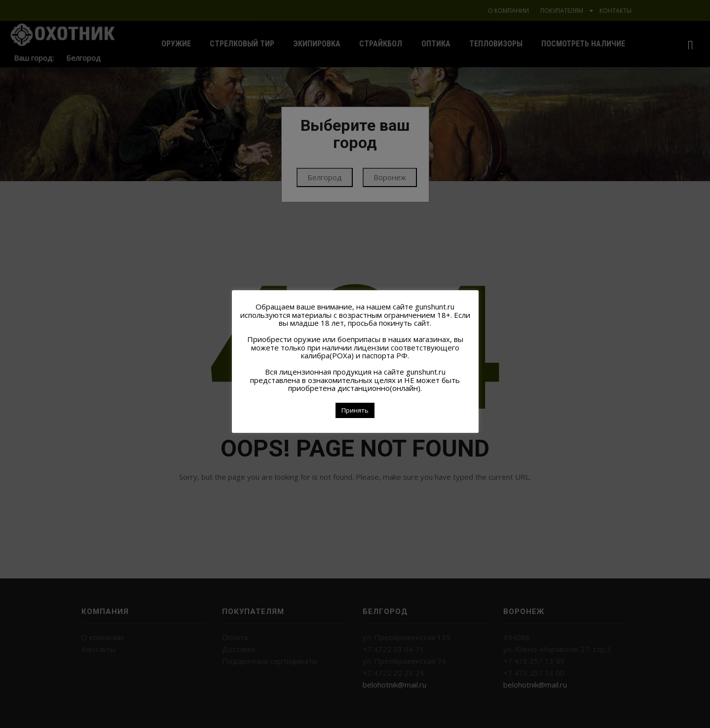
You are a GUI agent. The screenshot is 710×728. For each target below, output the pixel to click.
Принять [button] (355, 410)
